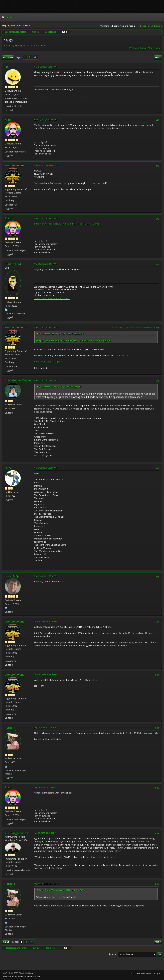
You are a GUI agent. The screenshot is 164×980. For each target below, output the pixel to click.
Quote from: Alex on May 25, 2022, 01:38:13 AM (61, 334)
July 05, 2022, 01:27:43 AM (45, 787)
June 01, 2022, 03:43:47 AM (45, 674)
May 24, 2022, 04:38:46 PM (45, 165)
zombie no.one (15, 165)
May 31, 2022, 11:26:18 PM (45, 576)
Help (132, 973)
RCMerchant (13, 264)
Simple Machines (26, 973)
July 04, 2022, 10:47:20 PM (45, 728)
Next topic (154, 48)
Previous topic (138, 48)
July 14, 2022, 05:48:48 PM (45, 833)
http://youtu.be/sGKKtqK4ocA (49, 362)
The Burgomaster (17, 833)
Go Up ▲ (157, 973)
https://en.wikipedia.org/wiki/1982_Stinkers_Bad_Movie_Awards (67, 224)
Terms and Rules (144, 973)
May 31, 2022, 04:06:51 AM (45, 468)
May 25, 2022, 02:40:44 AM (45, 264)
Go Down (8, 57)
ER (6, 67)
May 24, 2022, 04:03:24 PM (45, 67)
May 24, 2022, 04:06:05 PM (45, 120)
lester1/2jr (12, 576)
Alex (8, 120)
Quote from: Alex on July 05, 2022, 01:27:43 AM (61, 890)
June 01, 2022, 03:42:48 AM (45, 621)
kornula (10, 728)
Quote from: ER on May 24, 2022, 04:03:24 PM (60, 387)
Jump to (113, 954)
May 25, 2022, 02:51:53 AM (45, 327)
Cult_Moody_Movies (18, 380)
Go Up (6, 942)
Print (158, 57)
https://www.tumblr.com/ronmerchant (52, 298)
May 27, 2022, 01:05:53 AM (45, 380)
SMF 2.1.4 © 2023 (11, 973)
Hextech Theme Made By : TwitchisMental (22, 977)
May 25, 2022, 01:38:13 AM (45, 218)
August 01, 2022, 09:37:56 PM (47, 884)
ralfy (8, 468)
